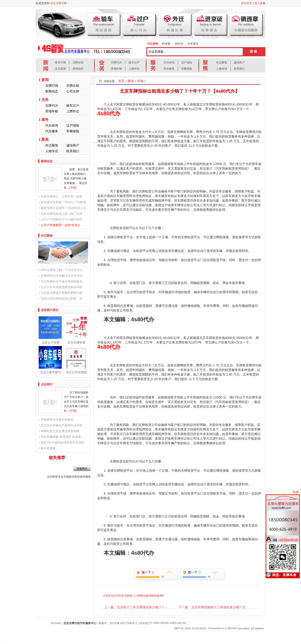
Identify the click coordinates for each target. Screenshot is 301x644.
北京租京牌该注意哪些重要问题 (62, 293)
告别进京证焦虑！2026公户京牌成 (63, 202)
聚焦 (45, 139)
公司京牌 (73, 91)
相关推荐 (57, 458)
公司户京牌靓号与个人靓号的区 (62, 219)
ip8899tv (5, 642)
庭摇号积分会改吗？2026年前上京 (63, 208)
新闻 (45, 80)
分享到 (107, 596)
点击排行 (47, 384)
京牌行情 (52, 86)
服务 (45, 120)
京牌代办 (116, 62)
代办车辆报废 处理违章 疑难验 (61, 437)
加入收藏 (260, 3)
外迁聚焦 (222, 62)
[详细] (73, 188)
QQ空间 (116, 596)
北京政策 (60, 69)
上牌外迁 (134, 69)
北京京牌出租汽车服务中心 (80, 623)
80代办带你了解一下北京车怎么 (62, 270)
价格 (140, 81)
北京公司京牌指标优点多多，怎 (62, 299)
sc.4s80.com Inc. (177, 623)
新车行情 (60, 62)
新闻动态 (78, 69)
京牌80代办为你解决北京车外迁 (62, 276)
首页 (121, 81)
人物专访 (222, 69)
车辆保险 (187, 69)
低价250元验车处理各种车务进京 (63, 442)
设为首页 (247, 3)
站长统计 (145, 623)
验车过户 (134, 62)
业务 (45, 100)
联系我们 (239, 69)
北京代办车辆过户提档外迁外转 (62, 425)
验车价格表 (48, 448)
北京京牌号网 (59, 3)
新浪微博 (126, 596)
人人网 (136, 596)
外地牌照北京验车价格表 (57, 420)
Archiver (56, 623)
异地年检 (116, 69)
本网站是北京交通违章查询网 (60, 431)
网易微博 (157, 596)
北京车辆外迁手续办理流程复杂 (62, 281)
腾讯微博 (146, 596)
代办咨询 (169, 62)
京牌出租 (78, 62)
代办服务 (169, 69)
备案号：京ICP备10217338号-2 (118, 623)
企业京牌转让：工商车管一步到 (62, 196)
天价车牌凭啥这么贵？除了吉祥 (62, 214)
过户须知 (187, 62)
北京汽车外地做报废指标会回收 (62, 287)
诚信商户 (239, 62)
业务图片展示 (50, 310)
